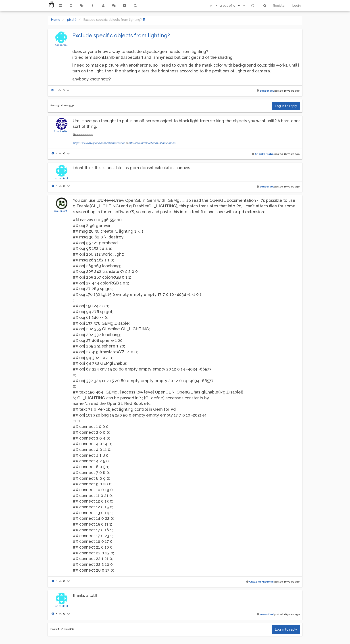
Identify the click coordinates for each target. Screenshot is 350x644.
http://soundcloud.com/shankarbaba (152, 143)
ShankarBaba (62, 131)
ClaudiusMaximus (65, 211)
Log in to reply (286, 106)
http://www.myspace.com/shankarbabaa (99, 143)
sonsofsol (61, 45)
